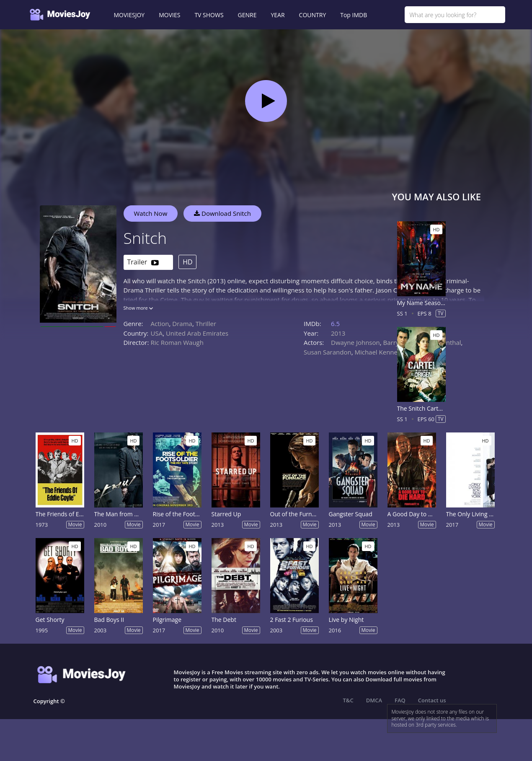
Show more (138, 308)
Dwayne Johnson (355, 342)
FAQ (400, 700)
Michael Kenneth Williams (392, 352)
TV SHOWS (209, 15)
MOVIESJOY (129, 15)
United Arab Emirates (197, 333)
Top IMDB (354, 15)
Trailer (143, 263)
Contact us (432, 700)
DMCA (374, 700)
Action (160, 324)
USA (157, 333)
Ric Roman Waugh (177, 342)
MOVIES (169, 15)
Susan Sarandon (328, 352)
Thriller (206, 324)
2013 (338, 333)
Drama (182, 324)
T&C (348, 700)
